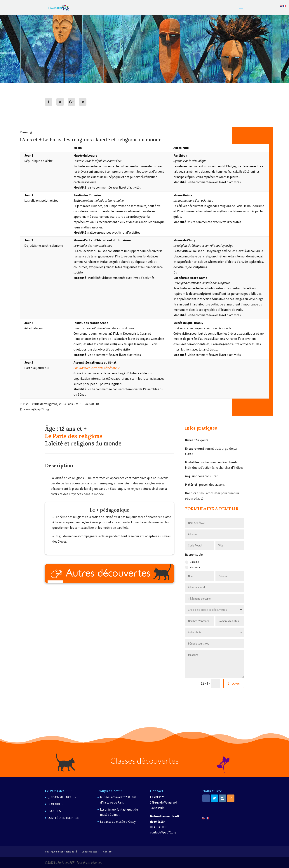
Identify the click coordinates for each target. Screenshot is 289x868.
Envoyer (234, 683)
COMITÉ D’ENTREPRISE (63, 818)
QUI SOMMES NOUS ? (62, 797)
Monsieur (193, 567)
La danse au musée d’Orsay (118, 822)
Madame (192, 562)
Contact (108, 852)
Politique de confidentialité (61, 852)
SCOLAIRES (55, 804)
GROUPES (54, 811)
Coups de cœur (90, 852)
